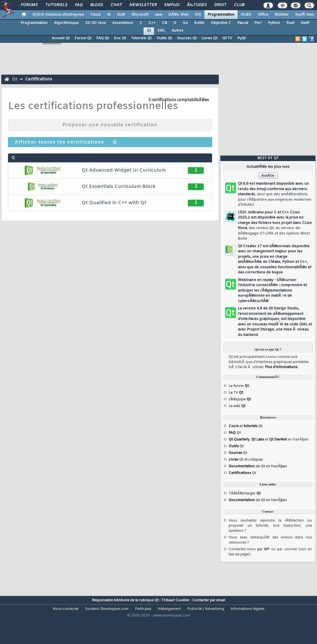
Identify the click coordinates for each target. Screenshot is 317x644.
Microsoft (140, 15)
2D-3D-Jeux (96, 23)
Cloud (95, 15)
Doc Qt (120, 38)
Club (239, 5)
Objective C (221, 23)
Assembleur (123, 23)
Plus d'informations (281, 367)
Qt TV (227, 38)
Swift (305, 23)
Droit (220, 5)
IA (109, 15)
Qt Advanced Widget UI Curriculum (124, 170)
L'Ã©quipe (240, 399)
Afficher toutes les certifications (59, 142)
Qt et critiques (246, 460)
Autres (177, 31)
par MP (263, 549)
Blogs (97, 5)
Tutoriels (56, 5)
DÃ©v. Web (178, 15)
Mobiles (282, 15)
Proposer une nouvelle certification (110, 125)
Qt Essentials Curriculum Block (119, 187)
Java (158, 15)
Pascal (243, 23)
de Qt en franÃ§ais (258, 466)
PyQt (241, 38)
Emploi (172, 5)
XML (161, 31)
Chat (116, 5)
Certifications (39, 79)
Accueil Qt (61, 38)
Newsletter (143, 5)
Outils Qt (164, 38)
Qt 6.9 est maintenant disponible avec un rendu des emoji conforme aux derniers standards (275, 194)
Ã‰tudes (197, 5)
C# (165, 23)
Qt (149, 31)
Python (274, 23)
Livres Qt (209, 38)
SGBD (246, 15)
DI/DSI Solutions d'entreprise (58, 15)
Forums (29, 5)
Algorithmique (66, 23)
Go (185, 23)
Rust (290, 23)
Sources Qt (187, 38)
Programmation (221, 15)
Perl (258, 23)
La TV (236, 393)
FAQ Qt (103, 38)
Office (263, 15)
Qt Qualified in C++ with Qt (114, 203)
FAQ (79, 5)
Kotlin (199, 23)
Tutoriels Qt (141, 38)
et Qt (246, 426)
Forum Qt (83, 38)
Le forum (239, 386)
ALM (121, 15)
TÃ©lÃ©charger (245, 493)
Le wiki (237, 406)
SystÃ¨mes (304, 15)
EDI (198, 15)
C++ (152, 23)
